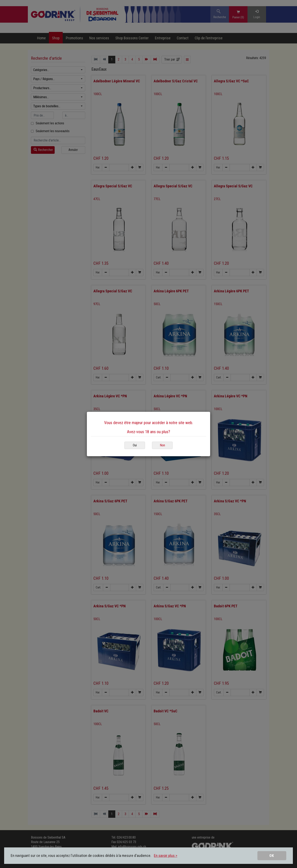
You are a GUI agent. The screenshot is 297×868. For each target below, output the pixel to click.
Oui (135, 445)
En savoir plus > (166, 856)
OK (272, 856)
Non (162, 445)
